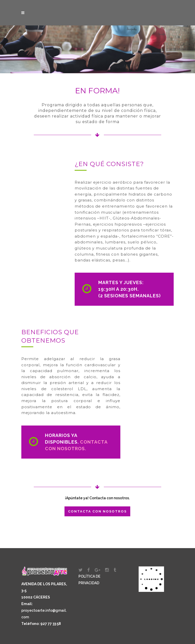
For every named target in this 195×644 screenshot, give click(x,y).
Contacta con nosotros (97, 511)
